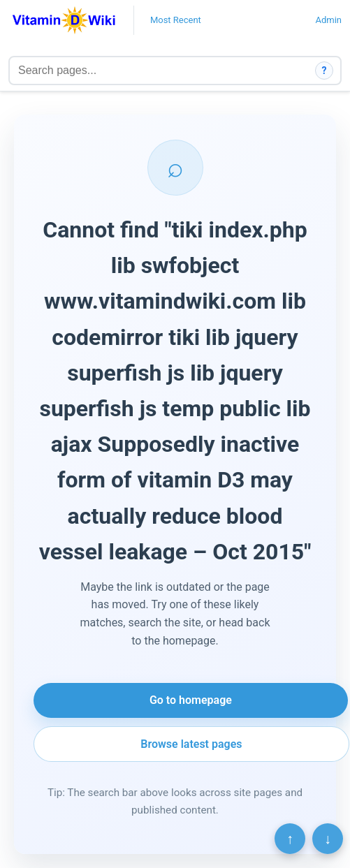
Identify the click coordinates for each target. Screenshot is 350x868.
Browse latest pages (191, 744)
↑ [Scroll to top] (290, 839)
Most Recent (176, 20)
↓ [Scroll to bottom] (328, 839)
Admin (328, 20)
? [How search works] (325, 71)
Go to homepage (191, 700)
